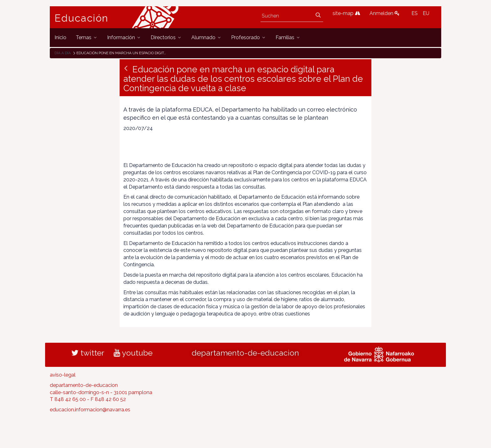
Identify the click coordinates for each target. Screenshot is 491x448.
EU (426, 13)
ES (415, 13)
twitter (88, 353)
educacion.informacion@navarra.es (90, 410)
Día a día (63, 53)
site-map (346, 13)
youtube (133, 353)
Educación (81, 18)
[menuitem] (60, 37)
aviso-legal (63, 375)
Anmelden (385, 13)
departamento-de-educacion (245, 353)
